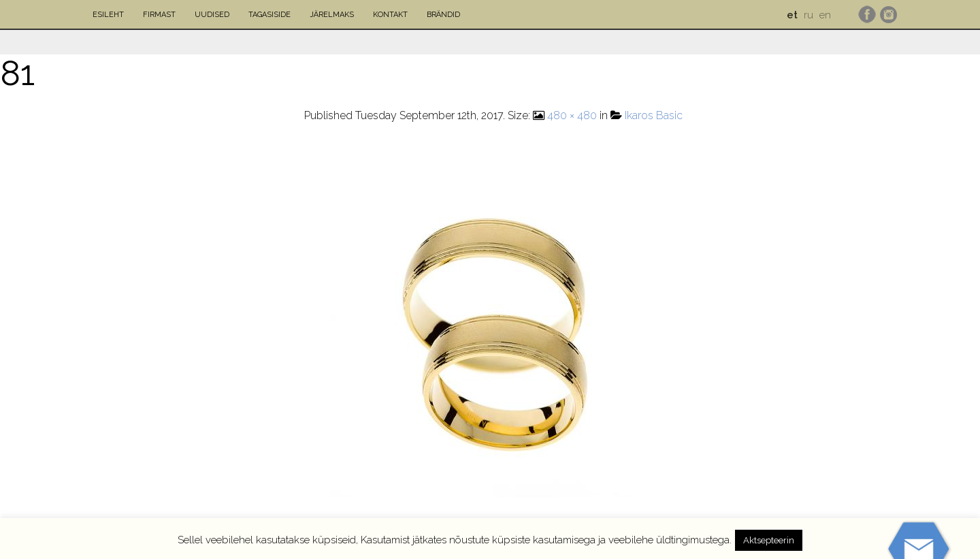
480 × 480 (572, 115)
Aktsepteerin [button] (769, 540)
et (792, 15)
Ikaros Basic (654, 115)
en (825, 15)
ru (808, 15)
